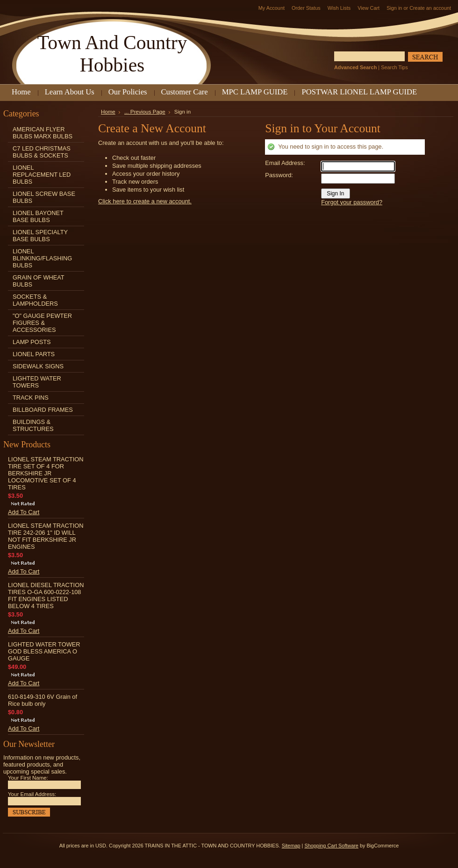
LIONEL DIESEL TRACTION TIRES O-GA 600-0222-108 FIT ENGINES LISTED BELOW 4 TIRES (46, 595)
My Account (272, 8)
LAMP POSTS (32, 342)
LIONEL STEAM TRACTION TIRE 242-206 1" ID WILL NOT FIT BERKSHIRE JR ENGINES (46, 536)
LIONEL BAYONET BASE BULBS (38, 216)
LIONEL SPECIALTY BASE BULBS (40, 236)
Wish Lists (339, 8)
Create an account (430, 8)
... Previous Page (145, 112)
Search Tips (394, 67)
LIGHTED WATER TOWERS (37, 382)
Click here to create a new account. (145, 201)
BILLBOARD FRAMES (43, 410)
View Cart (369, 8)
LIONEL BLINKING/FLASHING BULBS (42, 258)
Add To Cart (24, 512)
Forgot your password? (352, 202)
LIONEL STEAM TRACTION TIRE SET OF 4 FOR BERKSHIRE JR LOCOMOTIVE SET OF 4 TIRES (46, 473)
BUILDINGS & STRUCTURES (33, 425)
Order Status (306, 8)
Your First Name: (28, 778)
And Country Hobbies (112, 54)
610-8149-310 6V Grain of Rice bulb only (43, 700)
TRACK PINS (31, 398)
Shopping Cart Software (331, 846)
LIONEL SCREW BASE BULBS (44, 197)
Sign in (394, 8)
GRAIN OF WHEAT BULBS (38, 281)
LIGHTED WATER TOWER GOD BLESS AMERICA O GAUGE (44, 651)
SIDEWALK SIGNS (38, 366)
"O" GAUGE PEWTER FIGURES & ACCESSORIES (42, 323)
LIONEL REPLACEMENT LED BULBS (42, 175)
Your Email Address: (32, 794)
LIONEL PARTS (34, 354)
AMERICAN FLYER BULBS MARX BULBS (43, 133)
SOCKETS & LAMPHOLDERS (35, 300)
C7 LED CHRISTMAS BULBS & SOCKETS (42, 152)
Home (108, 112)
